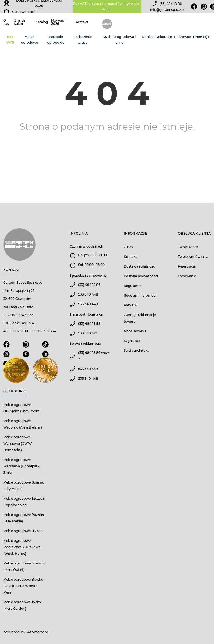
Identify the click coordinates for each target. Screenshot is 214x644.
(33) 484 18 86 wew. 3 (94, 356)
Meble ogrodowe (30, 40)
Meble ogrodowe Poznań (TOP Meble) (24, 518)
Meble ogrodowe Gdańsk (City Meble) (23, 486)
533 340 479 (88, 333)
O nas (6, 22)
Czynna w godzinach (86, 246)
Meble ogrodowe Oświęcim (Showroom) (22, 408)
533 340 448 (88, 294)
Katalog (42, 22)
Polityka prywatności (141, 276)
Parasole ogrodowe (56, 40)
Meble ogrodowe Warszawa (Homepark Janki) (21, 466)
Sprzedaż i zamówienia (88, 275)
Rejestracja (187, 266)
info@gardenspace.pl (167, 10)
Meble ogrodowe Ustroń (23, 531)
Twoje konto (188, 247)
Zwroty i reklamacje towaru (140, 318)
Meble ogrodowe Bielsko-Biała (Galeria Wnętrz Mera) (24, 586)
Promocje (201, 37)
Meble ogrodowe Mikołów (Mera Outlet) (24, 566)
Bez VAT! (10, 40)
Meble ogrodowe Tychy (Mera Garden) (22, 605)
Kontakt (81, 22)
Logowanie (187, 276)
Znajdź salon (20, 22)
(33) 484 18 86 (171, 4)
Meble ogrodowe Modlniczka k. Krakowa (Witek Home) (22, 547)
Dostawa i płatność (139, 266)
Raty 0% (130, 305)
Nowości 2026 (58, 22)
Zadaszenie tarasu (83, 40)
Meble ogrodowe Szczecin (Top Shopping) (24, 502)
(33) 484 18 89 (89, 323)
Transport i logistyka (86, 314)
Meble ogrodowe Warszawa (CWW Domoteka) (18, 443)
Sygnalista (132, 341)
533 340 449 (88, 304)
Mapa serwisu (135, 331)
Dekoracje (164, 37)
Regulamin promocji (140, 295)
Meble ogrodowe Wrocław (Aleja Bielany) (23, 424)
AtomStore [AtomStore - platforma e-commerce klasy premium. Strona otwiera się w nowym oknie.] (38, 632)
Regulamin (133, 286)
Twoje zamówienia (193, 257)
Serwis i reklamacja (85, 343)
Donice (148, 37)
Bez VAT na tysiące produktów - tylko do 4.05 (106, 6)
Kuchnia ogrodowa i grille (119, 40)
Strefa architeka (136, 350)
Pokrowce (182, 37)
